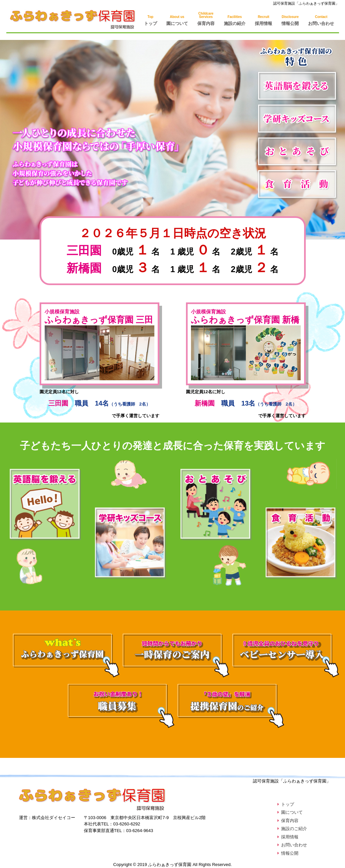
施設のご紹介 (294, 829)
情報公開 (290, 21)
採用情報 (263, 21)
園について (177, 21)
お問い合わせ (321, 21)
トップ (151, 21)
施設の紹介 (235, 21)
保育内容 (290, 821)
